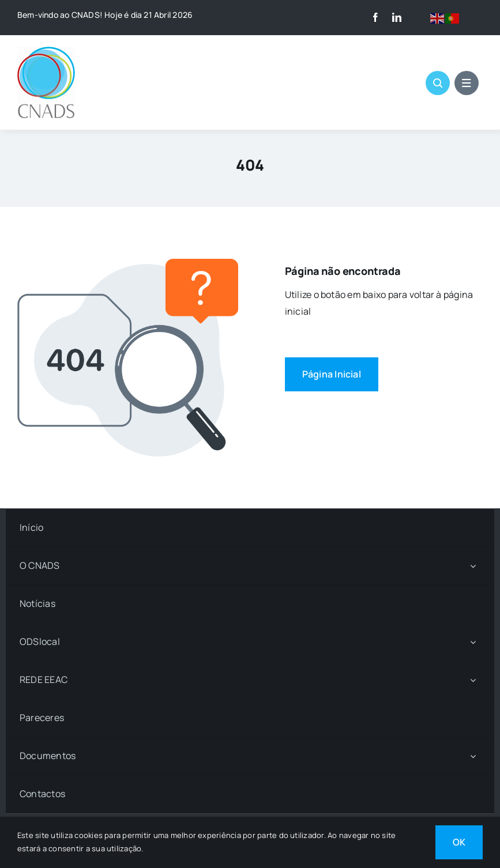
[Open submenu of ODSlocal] (473, 642)
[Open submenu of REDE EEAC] (473, 680)
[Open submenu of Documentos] (473, 756)
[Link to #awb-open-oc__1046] (438, 83)
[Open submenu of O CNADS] (473, 566)
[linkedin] (397, 17)
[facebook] (375, 17)
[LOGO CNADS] (46, 51)
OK (459, 842)
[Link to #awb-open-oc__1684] (467, 83)
